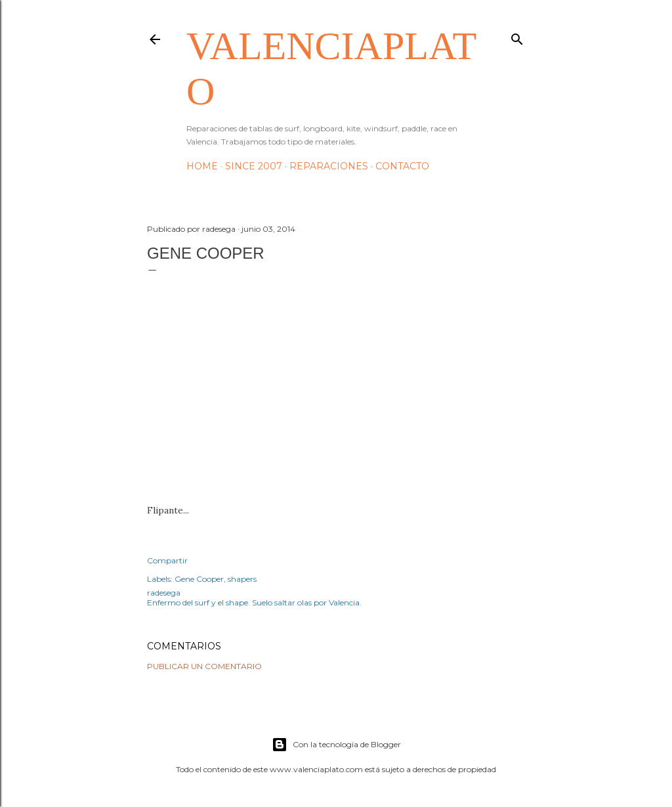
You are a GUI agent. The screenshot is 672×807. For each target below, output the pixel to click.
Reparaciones (329, 166)
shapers (242, 579)
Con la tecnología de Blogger (336, 745)
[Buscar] (517, 36)
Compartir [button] (167, 560)
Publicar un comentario (204, 666)
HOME (202, 166)
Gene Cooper (199, 579)
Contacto (402, 166)
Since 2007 (254, 166)
